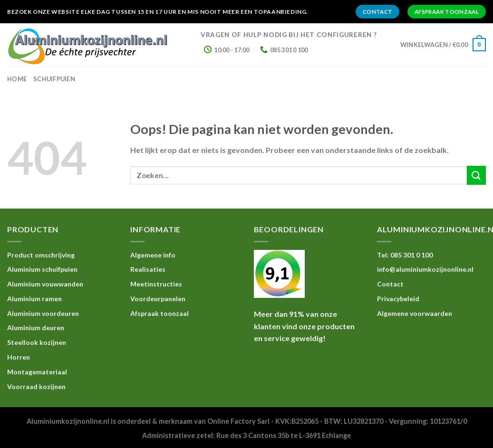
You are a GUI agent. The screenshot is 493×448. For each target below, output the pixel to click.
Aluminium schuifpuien (42, 269)
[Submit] (476, 175)
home (17, 79)
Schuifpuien (54, 79)
